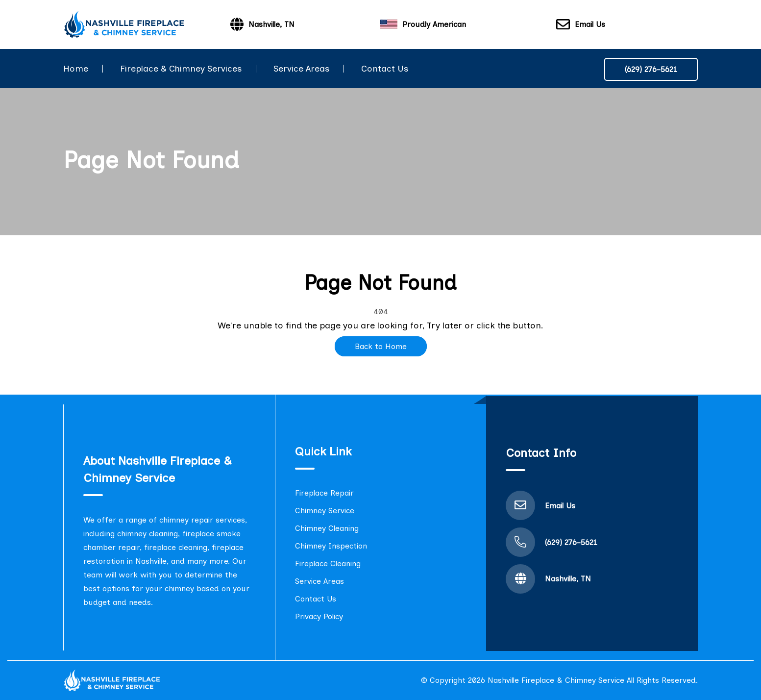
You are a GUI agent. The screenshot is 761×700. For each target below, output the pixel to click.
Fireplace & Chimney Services (181, 69)
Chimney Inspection (331, 546)
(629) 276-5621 (651, 69)
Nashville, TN (568, 579)
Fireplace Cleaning (328, 563)
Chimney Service (325, 511)
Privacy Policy (319, 616)
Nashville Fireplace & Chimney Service (556, 680)
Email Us (581, 25)
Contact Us (385, 69)
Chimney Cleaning (327, 528)
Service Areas (301, 69)
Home (76, 69)
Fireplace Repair (324, 493)
